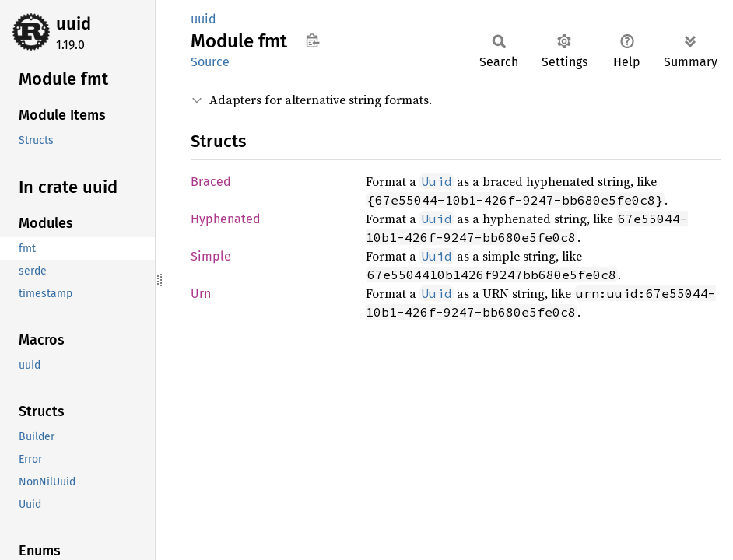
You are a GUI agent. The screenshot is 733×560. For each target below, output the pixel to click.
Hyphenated (226, 219)
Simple (211, 256)
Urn (201, 294)
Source (210, 62)
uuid (74, 24)
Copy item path (312, 40)
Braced (211, 182)
